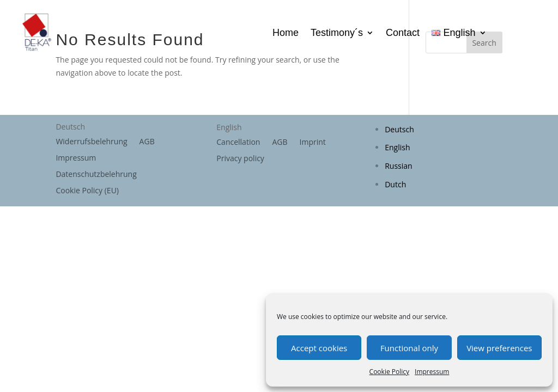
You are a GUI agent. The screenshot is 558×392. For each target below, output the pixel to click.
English (397, 147)
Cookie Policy (389, 372)
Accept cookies (319, 348)
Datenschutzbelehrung (96, 175)
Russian (398, 166)
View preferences (499, 348)
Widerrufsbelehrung (91, 142)
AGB (147, 142)
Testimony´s (337, 33)
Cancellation (238, 143)
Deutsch (399, 129)
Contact (403, 33)
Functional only (409, 348)
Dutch (395, 184)
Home (286, 33)
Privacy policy (240, 159)
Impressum (432, 372)
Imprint (313, 143)
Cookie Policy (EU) (87, 191)
